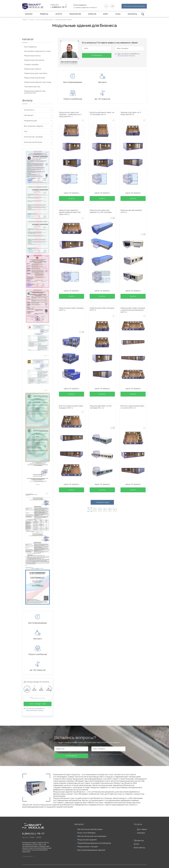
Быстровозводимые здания (91, 850)
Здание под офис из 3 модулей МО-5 (131, 97)
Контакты (132, 14)
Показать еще (102, 486)
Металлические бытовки (90, 830)
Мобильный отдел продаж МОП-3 (102, 293)
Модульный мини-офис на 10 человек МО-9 (102, 97)
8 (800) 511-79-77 (33, 834)
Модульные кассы (32, 56)
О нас (118, 14)
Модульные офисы (33, 69)
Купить (72, 182)
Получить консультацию (134, 6)
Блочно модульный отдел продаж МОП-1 (71, 391)
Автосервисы (30, 47)
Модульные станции (88, 847)
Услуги (59, 14)
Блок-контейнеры (86, 833)
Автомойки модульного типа (37, 51)
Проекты (44, 14)
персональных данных (35, 710)
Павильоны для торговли (36, 73)
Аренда (141, 833)
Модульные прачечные (35, 78)
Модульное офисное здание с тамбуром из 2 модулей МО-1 (70, 98)
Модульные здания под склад (38, 82)
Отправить (97, 56)
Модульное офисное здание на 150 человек (101, 195)
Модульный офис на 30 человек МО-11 (101, 391)
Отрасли (92, 14)
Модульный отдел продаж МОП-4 (71, 293)
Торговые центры (32, 87)
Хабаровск (55, 5)
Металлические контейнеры (92, 836)
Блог (106, 14)
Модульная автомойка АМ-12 (131, 195)
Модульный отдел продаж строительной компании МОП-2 (133, 294)
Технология (75, 14)
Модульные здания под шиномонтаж (35, 92)
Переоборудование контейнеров (94, 843)
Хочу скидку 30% (38, 704)
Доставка (142, 830)
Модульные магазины (34, 60)
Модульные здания (87, 840)
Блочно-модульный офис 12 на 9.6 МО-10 (132, 391)
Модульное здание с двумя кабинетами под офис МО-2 (70, 196)
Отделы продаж (31, 65)
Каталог (29, 14)
